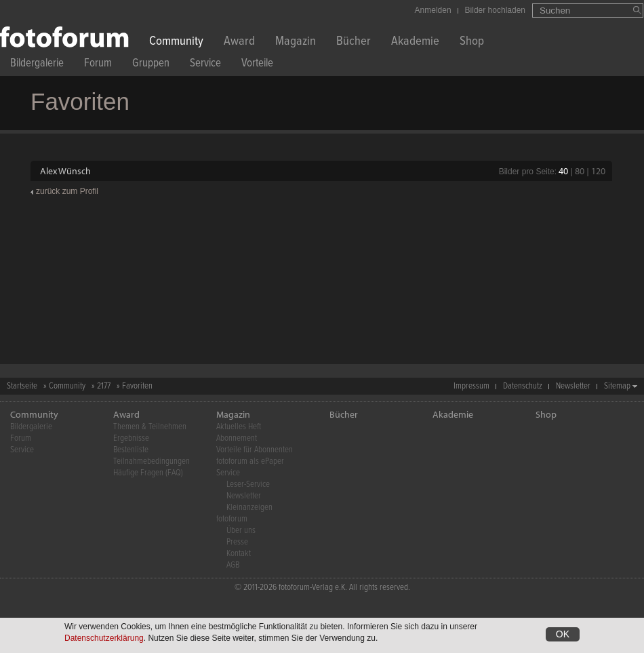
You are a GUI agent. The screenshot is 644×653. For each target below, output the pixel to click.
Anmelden (433, 10)
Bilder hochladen (495, 10)
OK (563, 636)
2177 (104, 386)
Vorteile (257, 65)
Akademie (415, 42)
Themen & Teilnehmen (150, 427)
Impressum (471, 386)
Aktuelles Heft (239, 427)
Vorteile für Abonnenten (255, 450)
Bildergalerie (37, 65)
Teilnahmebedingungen (152, 461)
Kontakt (239, 554)
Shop (472, 42)
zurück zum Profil (67, 191)
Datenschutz (523, 386)
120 (598, 171)
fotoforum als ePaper (250, 461)
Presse (237, 542)
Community (176, 42)
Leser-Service (248, 484)
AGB (233, 565)
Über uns (241, 531)
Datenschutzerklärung (104, 640)
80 (580, 171)
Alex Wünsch (65, 171)
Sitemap (617, 386)
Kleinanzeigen (249, 508)
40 (563, 171)
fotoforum (232, 519)
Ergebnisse (131, 438)
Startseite (22, 386)
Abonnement (237, 438)
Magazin (296, 42)
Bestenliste (131, 450)
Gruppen (151, 65)
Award (239, 42)
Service (205, 65)
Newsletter (573, 386)
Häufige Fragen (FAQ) (148, 473)
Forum (98, 65)
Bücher (354, 42)
